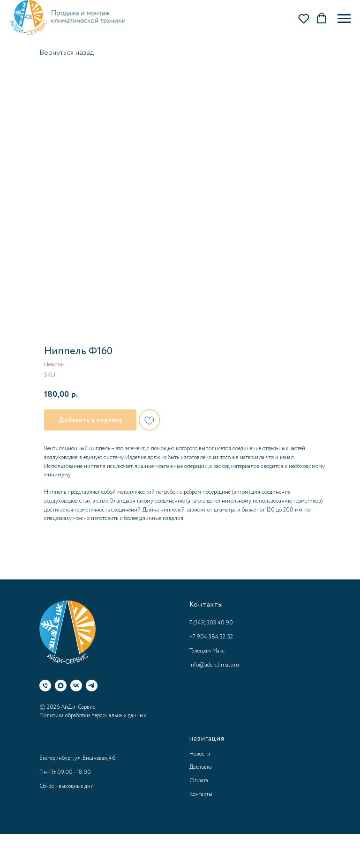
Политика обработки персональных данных (93, 716)
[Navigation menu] (344, 19)
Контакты (201, 794)
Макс (219, 651)
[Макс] (61, 686)
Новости (200, 754)
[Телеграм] (92, 686)
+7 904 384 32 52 (211, 637)
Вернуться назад (67, 53)
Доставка (201, 767)
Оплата (199, 781)
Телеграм (200, 651)
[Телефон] (45, 686)
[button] (304, 18)
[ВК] (76, 686)
